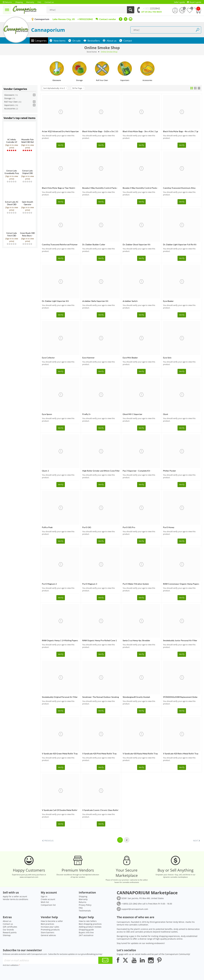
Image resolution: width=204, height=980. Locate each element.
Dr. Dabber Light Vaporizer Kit (55, 301)
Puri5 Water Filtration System (136, 584)
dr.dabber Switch (130, 301)
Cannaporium (48, 30)
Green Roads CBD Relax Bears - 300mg (27, 236)
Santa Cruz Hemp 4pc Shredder (136, 640)
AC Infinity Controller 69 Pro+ (12, 142)
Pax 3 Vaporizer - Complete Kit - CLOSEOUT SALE (137, 471)
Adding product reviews (90, 927)
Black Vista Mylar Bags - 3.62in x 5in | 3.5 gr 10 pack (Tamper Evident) (100, 131)
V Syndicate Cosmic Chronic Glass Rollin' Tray (100, 810)
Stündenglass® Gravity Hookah (136, 697)
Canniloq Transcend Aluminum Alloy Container (179, 188)
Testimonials (85, 911)
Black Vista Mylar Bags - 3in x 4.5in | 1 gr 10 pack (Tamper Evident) (140, 131)
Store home (92, 52)
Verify (61, 145)
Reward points (10, 932)
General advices (48, 935)
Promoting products (50, 930)
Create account (48, 899)
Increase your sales (50, 927)
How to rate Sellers (88, 921)
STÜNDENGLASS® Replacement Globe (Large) (180, 697)
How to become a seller (52, 921)
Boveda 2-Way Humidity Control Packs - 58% (100, 188)
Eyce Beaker (168, 301)
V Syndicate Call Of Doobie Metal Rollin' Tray (60, 810)
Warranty (83, 899)
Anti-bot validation (11, 965)
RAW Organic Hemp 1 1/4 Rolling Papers (60, 640)
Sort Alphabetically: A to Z (55, 88)
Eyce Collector (48, 358)
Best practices (47, 924)
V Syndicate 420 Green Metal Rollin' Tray (60, 754)
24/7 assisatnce (86, 935)
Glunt (166, 414)
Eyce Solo (167, 358)
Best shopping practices (90, 924)
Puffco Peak (47, 527)
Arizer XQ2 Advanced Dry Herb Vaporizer (60, 131)
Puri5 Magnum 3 (90, 584)
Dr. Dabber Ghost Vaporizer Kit (136, 244)
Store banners (48, 932)
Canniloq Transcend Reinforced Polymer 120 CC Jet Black (60, 244)
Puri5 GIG (87, 527)
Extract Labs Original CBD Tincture (28, 173)
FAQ (81, 908)
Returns (83, 902)
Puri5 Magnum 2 (49, 584)
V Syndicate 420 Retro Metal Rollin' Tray (181, 754)
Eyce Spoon (47, 414)
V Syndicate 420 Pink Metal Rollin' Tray (99, 754)
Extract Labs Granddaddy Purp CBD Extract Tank (12, 173)
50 (78, 88)
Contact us (8, 924)
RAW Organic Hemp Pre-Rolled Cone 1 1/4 (100, 640)
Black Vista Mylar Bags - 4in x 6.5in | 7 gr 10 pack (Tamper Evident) (181, 131)
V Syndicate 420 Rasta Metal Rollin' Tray (140, 754)
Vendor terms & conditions (16, 899)
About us (7, 921)
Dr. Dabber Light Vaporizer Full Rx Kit (180, 244)
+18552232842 (85, 19)
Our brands (8, 930)
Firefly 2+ (86, 414)
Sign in (44, 896)
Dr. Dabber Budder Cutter (94, 244)
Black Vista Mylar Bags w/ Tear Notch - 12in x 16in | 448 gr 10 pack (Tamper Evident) (59, 188)
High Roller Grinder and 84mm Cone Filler (101, 471)
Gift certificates (10, 927)
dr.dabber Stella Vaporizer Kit (95, 301)
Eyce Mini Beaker (130, 358)
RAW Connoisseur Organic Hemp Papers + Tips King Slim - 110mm (181, 584)
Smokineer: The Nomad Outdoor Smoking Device (101, 697)
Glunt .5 (45, 471)
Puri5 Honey (169, 527)
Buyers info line (86, 932)
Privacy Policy (85, 905)
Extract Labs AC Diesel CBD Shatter (12, 204)
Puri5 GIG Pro (129, 527)
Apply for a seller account (15, 896)
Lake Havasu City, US (64, 19)
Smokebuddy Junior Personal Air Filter (180, 640)
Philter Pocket (169, 471)
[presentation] (24, 973)
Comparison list (48, 905)
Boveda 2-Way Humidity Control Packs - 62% (140, 188)
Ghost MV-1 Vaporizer (133, 414)
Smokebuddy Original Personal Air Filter (60, 697)
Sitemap (7, 935)
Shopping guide (86, 930)
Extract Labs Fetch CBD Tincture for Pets (12, 236)
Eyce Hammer (88, 358)
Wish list (45, 902)
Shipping (83, 896)
